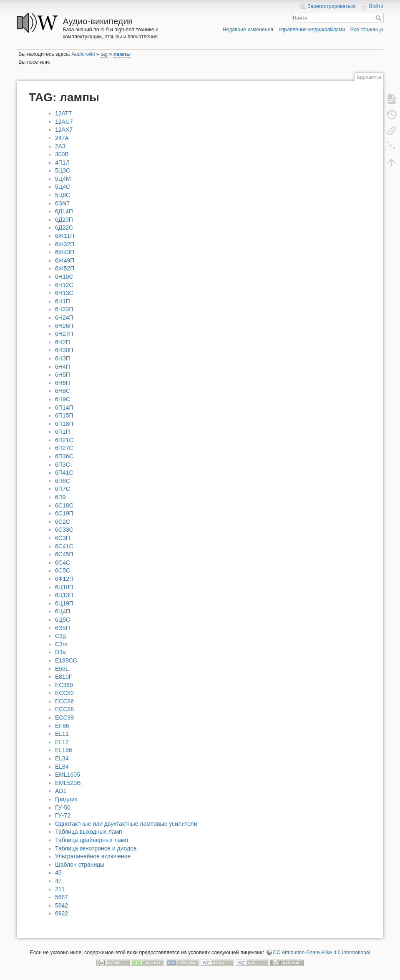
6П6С (63, 481)
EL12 (62, 742)
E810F (64, 677)
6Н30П (64, 350)
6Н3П (63, 358)
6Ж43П (65, 252)
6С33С (64, 530)
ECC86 (64, 701)
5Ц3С (63, 170)
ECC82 (64, 693)
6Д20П (64, 220)
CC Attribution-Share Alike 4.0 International (322, 952)
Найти (379, 18)
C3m (61, 644)
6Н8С (63, 391)
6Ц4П (63, 611)
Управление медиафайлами (312, 30)
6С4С (63, 562)
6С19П (64, 513)
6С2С (63, 522)
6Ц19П (64, 603)
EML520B (68, 783)
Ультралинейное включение (93, 856)
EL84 (62, 767)
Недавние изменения (248, 30)
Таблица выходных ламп (89, 832)
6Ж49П (65, 260)
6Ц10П (64, 587)
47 (58, 881)
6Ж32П (65, 244)
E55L (62, 669)
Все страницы (367, 30)
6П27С (64, 448)
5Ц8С (63, 195)
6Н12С (64, 285)
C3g (60, 636)
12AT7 (63, 113)
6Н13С (64, 293)
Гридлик (66, 799)
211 (60, 889)
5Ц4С (63, 187)
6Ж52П (65, 268)
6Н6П (63, 383)
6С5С (63, 570)
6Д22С (64, 227)
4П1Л (62, 162)
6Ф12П (64, 579)
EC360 (64, 685)
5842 (62, 905)
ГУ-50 (63, 807)
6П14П (64, 407)
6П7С (63, 489)
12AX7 (64, 130)
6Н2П (63, 342)
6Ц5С (63, 620)
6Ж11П (65, 236)
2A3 (60, 146)
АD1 (61, 791)
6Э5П (63, 628)
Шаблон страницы (80, 865)
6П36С (64, 456)
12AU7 (64, 122)
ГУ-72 (63, 815)
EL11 (62, 734)
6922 (62, 913)
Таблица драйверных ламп (92, 840)
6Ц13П (64, 595)
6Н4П (63, 367)
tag (104, 54)
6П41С (64, 472)
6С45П (64, 554)
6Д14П (64, 211)
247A (62, 138)
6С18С (64, 505)
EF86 (62, 726)
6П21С (64, 440)
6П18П (64, 424)
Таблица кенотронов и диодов (96, 848)
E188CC (66, 660)
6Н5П (63, 375)
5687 (62, 897)
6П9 (60, 497)
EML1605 (68, 775)
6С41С (64, 546)
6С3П (63, 538)
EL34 (62, 758)
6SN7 (62, 203)
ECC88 (64, 709)
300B (62, 154)
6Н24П (64, 317)
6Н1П (63, 301)
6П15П (64, 415)
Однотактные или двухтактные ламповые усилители (126, 824)
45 (58, 872)
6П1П (63, 432)
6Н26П (64, 326)
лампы (122, 54)
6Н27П (64, 334)
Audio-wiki (83, 54)
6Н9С (63, 399)
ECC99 (64, 717)
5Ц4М (63, 179)
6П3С (63, 465)
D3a (60, 652)
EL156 (63, 750)
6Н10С (64, 277)
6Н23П (64, 309)
